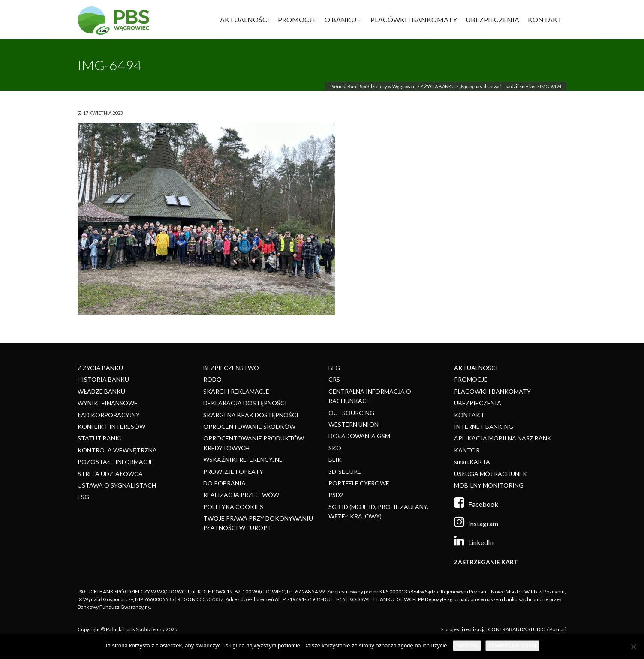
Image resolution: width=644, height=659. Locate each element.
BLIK (335, 460)
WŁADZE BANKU (101, 391)
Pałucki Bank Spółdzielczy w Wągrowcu (373, 86)
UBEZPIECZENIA (492, 19)
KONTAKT (545, 19)
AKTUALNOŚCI (245, 19)
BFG (334, 368)
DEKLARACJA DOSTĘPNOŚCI (245, 403)
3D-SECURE (345, 472)
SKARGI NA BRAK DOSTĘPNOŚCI (251, 415)
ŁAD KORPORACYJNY (109, 415)
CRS (334, 379)
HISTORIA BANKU (103, 379)
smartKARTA (472, 462)
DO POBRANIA (224, 483)
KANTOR (467, 450)
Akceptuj (467, 646)
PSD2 (336, 495)
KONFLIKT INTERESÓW (111, 427)
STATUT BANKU (101, 438)
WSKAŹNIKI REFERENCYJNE (243, 460)
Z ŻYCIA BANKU (438, 86)
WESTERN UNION (354, 424)
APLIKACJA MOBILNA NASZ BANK (503, 438)
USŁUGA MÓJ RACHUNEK (491, 474)
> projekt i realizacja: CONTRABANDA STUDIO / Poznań (504, 629)
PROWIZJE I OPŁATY (233, 472)
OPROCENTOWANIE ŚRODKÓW (249, 427)
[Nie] (633, 647)
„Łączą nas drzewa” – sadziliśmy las (497, 86)
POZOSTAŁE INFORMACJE (116, 462)
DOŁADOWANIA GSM (359, 436)
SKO (335, 448)
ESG (83, 497)
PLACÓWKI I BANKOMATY (414, 19)
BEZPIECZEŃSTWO (231, 368)
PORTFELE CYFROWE (359, 483)
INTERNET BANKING (484, 427)
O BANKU (340, 19)
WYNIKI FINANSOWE (108, 403)
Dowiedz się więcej (512, 646)
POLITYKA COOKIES (233, 507)
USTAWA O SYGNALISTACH (117, 485)
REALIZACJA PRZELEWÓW (241, 495)
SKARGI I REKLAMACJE (236, 391)
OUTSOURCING (351, 413)
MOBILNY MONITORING (489, 485)
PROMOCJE (297, 19)
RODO (212, 379)
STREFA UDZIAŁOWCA (110, 474)
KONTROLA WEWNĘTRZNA (117, 450)
